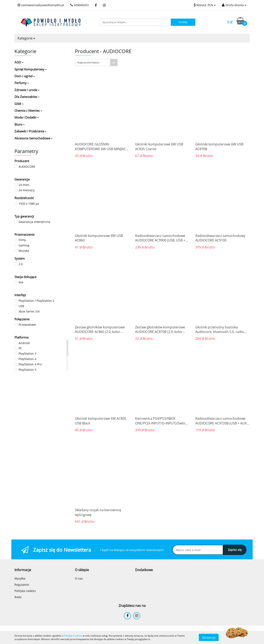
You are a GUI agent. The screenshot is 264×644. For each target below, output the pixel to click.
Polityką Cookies (73, 636)
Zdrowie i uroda (27, 90)
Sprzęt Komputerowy (31, 69)
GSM (19, 104)
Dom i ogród (25, 76)
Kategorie (27, 38)
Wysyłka (20, 578)
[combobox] (96, 62)
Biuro (20, 124)
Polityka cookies (25, 591)
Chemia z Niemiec (28, 111)
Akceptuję (209, 637)
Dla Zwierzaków (27, 97)
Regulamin (22, 585)
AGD (19, 62)
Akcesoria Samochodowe (34, 138)
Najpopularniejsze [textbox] (88, 62)
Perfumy (22, 83)
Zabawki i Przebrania (31, 131)
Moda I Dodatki (27, 117)
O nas (79, 578)
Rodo (18, 597)
